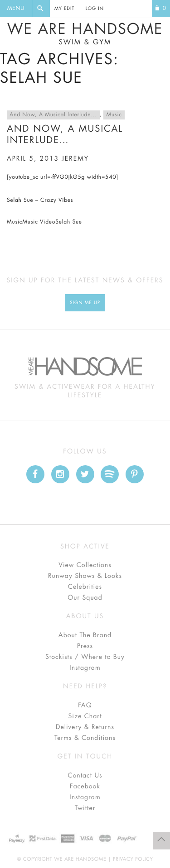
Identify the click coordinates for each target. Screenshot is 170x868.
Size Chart (85, 716)
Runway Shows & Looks (85, 576)
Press (85, 646)
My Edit (64, 9)
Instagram (85, 668)
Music (114, 115)
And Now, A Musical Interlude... (53, 115)
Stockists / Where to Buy (85, 657)
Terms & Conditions (85, 738)
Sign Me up (85, 303)
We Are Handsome (85, 34)
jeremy (75, 159)
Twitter (85, 808)
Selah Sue (68, 222)
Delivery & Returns (85, 727)
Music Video (39, 222)
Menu (16, 9)
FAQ (85, 706)
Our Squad (85, 598)
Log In (95, 9)
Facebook (85, 787)
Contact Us (85, 776)
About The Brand (85, 635)
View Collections (85, 565)
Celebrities (85, 587)
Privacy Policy (133, 859)
